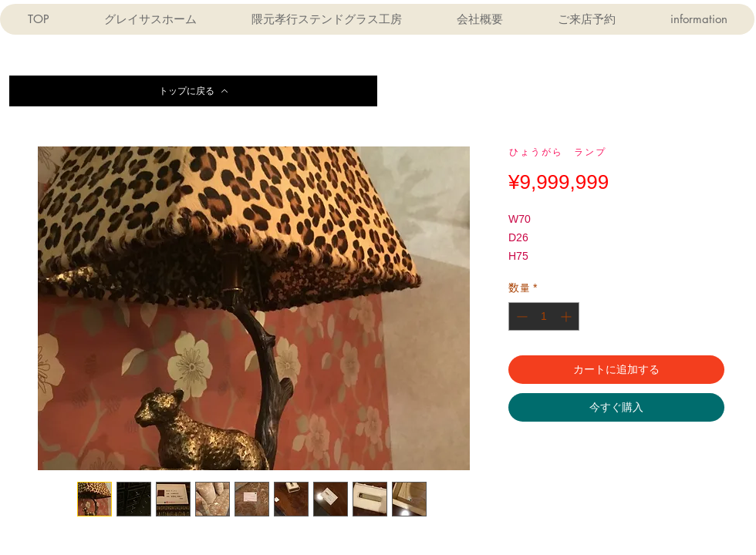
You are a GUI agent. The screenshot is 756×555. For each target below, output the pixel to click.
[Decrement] (520, 316)
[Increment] (567, 316)
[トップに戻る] (193, 91)
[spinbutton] (544, 316)
